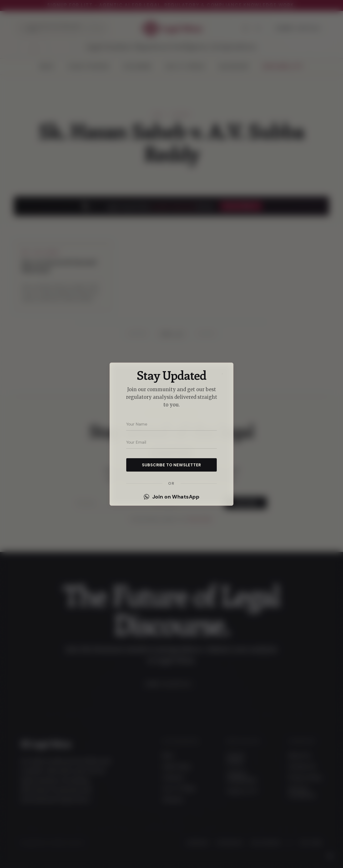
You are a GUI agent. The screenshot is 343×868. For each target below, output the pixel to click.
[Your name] (171, 424)
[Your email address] (171, 442)
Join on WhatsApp (171, 497)
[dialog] (171, 434)
